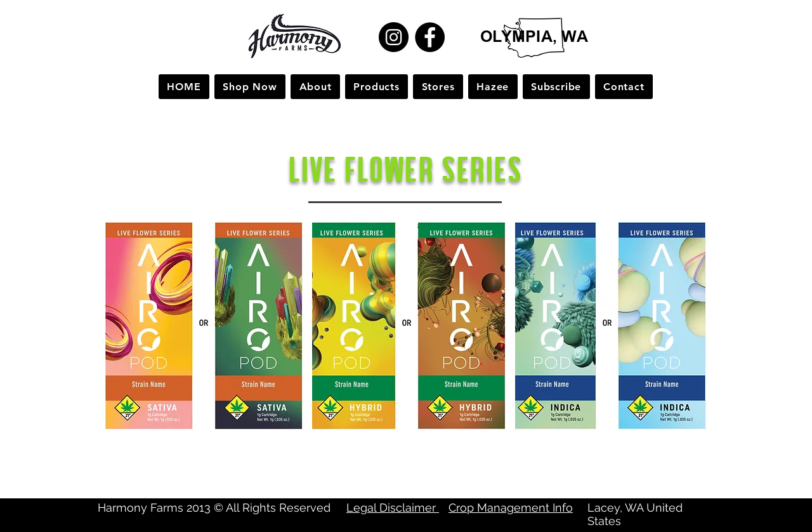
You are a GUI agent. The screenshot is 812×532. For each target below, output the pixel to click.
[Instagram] (394, 37)
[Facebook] (430, 37)
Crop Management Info (511, 508)
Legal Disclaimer (393, 508)
